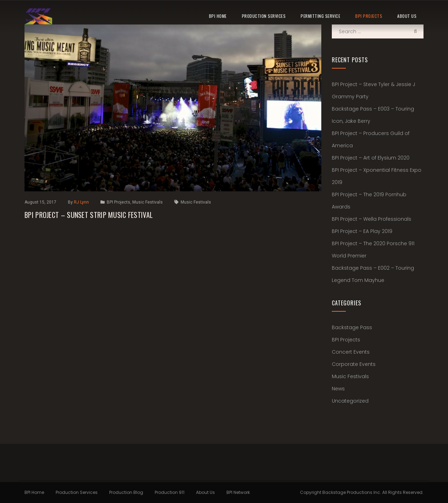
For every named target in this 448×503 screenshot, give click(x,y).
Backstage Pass (352, 327)
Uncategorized (350, 401)
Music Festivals (148, 202)
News (338, 389)
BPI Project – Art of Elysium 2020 (371, 158)
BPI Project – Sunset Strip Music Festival (89, 215)
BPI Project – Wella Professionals (372, 219)
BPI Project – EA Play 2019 (362, 231)
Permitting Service (320, 16)
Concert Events (351, 352)
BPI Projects (369, 16)
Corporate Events (354, 364)
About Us (407, 16)
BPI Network (238, 492)
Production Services (264, 16)
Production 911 (170, 492)
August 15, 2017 (40, 202)
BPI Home (218, 16)
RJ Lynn (82, 202)
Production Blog (126, 492)
